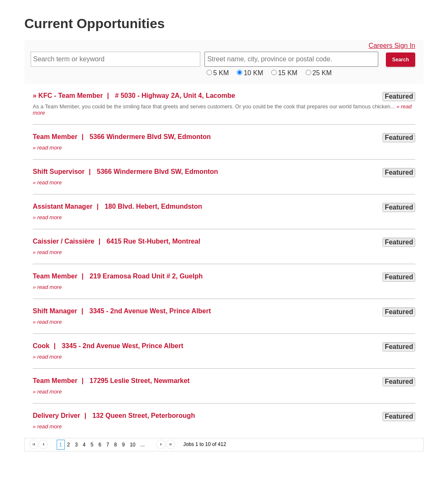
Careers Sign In (392, 46)
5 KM (221, 73)
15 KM (288, 73)
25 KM (322, 73)
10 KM (253, 73)
